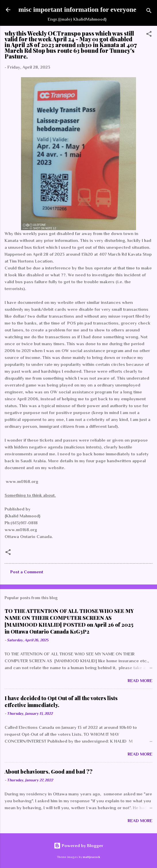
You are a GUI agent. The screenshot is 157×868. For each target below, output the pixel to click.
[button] (149, 35)
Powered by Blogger (78, 845)
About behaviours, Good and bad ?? (49, 772)
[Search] (149, 12)
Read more (140, 680)
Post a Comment (27, 572)
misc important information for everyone (77, 9)
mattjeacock (91, 857)
